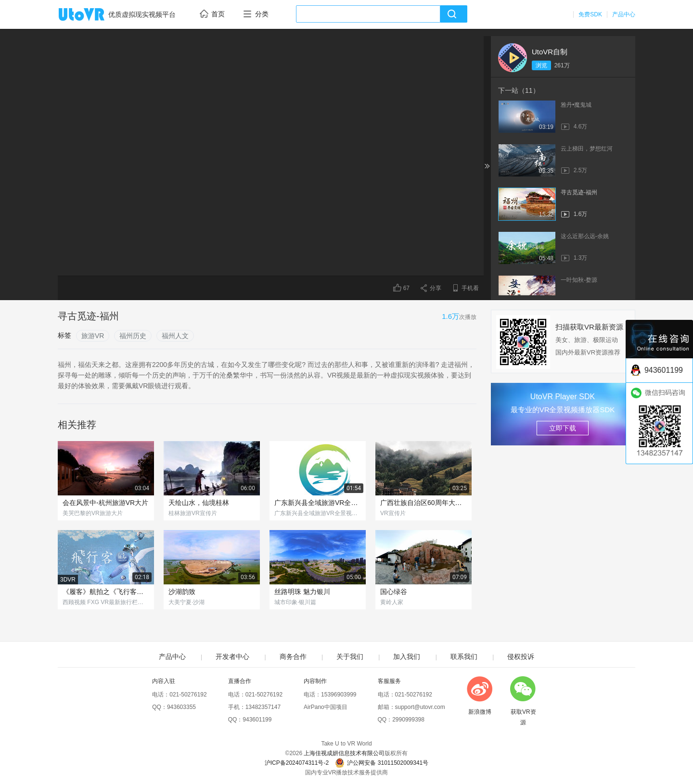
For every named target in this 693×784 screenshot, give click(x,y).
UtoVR (92, 15)
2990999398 (408, 720)
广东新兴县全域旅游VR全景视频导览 (318, 503)
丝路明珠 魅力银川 (302, 592)
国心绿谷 (394, 592)
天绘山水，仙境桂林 (199, 503)
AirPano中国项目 (326, 707)
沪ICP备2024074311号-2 (297, 763)
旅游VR (93, 336)
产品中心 (624, 14)
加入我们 (407, 657)
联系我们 (464, 657)
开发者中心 (232, 657)
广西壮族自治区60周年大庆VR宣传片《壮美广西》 (423, 503)
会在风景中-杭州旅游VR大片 (105, 503)
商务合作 (293, 657)
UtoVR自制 (550, 52)
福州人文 (175, 336)
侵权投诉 (521, 657)
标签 (64, 335)
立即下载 (563, 428)
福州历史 (133, 336)
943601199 (257, 720)
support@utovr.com (420, 707)
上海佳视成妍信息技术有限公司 (344, 753)
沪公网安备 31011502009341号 (382, 763)
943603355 (181, 707)
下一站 (519, 90)
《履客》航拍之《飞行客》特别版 (106, 592)
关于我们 (350, 657)
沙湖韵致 (182, 592)
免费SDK (590, 14)
